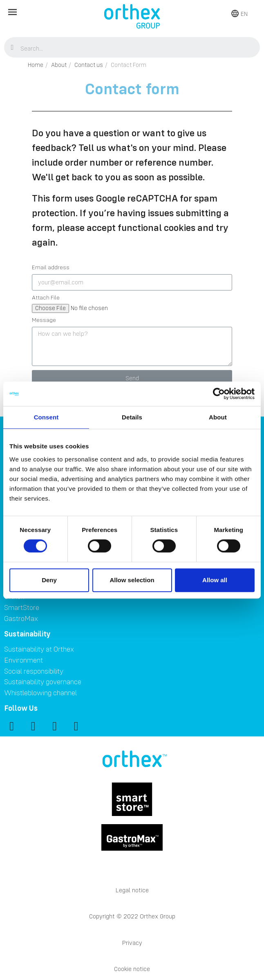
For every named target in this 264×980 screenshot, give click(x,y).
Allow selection (132, 580)
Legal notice (132, 890)
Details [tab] (132, 417)
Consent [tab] (46, 417)
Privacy (132, 943)
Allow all (215, 580)
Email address (51, 268)
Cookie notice (132, 969)
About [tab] (218, 417)
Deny (49, 580)
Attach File (46, 298)
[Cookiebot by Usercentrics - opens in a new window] (219, 394)
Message (44, 320)
